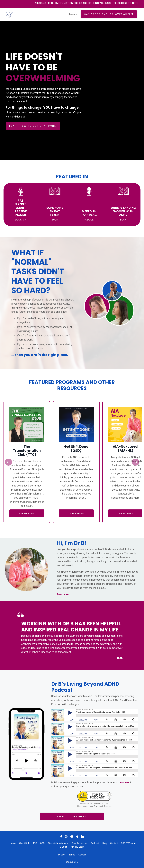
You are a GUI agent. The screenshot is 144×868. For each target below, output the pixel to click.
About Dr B (24, 843)
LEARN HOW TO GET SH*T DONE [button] (33, 126)
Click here (125, 783)
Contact (114, 843)
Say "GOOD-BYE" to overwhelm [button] (109, 14)
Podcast (95, 843)
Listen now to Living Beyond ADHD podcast (95, 806)
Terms (72, 855)
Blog (105, 843)
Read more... (64, 594)
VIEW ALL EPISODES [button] (72, 817)
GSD (42, 843)
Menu (73, 14)
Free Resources (79, 843)
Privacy (62, 855)
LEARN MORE (27, 513)
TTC (35, 843)
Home (13, 843)
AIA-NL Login (77, 847)
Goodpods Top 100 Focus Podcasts (95, 804)
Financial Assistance (58, 843)
